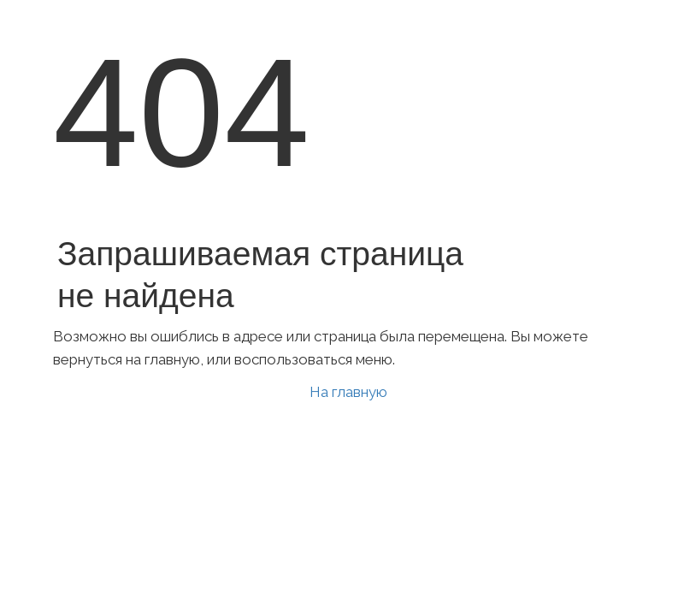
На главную (348, 392)
